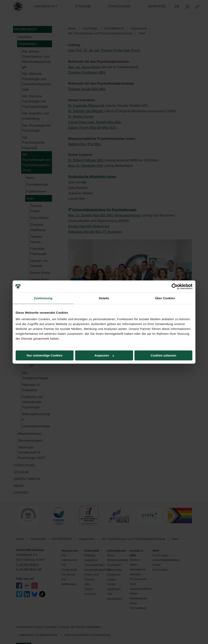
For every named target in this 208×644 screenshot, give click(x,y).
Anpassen (104, 355)
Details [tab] (104, 298)
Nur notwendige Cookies (45, 355)
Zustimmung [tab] (43, 298)
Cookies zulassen (164, 355)
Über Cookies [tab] (165, 298)
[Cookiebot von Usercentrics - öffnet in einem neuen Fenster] (175, 286)
